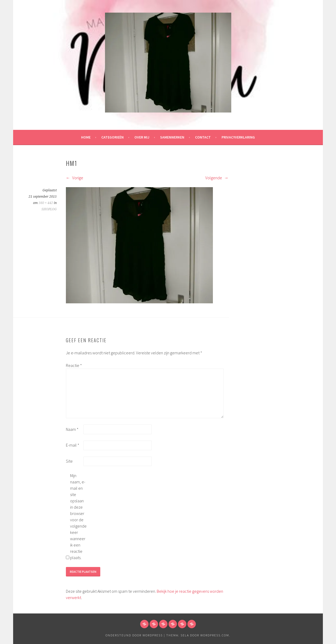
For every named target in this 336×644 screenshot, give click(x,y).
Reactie (74, 365)
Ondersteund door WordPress (134, 635)
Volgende (217, 178)
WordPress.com (215, 635)
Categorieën (112, 137)
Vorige (75, 178)
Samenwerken (172, 137)
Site (69, 461)
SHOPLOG (49, 209)
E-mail (73, 445)
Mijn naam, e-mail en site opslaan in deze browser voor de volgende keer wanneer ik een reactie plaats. (78, 517)
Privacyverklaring (238, 137)
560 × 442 (46, 203)
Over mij (142, 137)
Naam (72, 429)
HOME (86, 137)
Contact (203, 137)
